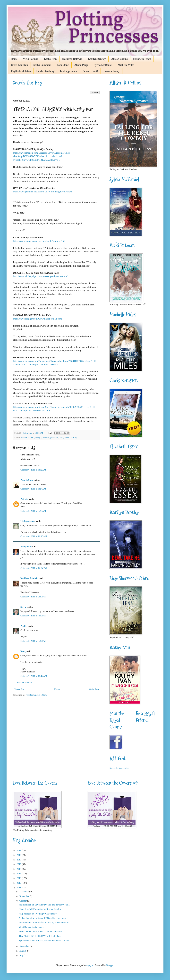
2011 (19, 888)
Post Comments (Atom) (37, 695)
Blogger (110, 965)
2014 (19, 874)
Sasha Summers (42, 65)
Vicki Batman (31, 59)
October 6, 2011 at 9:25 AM (33, 511)
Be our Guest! (90, 71)
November (24, 896)
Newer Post (19, 689)
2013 (19, 878)
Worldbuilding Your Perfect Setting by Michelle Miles (44, 923)
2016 (19, 864)
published (54, 437)
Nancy (24, 651)
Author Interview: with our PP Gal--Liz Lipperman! (43, 918)
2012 (19, 883)
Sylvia (23, 607)
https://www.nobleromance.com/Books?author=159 (39, 241)
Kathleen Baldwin (72, 59)
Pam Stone (63, 65)
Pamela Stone (27, 480)
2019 (19, 851)
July (21, 956)
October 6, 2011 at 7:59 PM (33, 616)
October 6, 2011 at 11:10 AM (34, 536)
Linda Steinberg (45, 71)
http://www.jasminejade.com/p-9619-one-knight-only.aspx (42, 192)
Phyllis (24, 626)
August (23, 951)
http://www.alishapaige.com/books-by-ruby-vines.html (41, 276)
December (24, 892)
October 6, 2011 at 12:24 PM (34, 568)
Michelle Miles (126, 65)
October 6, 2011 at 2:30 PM (33, 597)
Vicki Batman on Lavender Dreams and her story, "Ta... (44, 905)
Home (14, 59)
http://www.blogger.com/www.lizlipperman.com (37, 319)
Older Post (94, 689)
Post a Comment (25, 683)
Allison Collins (119, 59)
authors (24, 437)
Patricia (24, 499)
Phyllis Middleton (21, 71)
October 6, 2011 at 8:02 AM (33, 470)
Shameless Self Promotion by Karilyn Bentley (40, 909)
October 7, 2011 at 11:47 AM (34, 676)
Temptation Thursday (68, 437)
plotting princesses (42, 437)
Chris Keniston (19, 65)
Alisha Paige (81, 65)
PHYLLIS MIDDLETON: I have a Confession (40, 932)
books (31, 437)
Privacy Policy (111, 71)
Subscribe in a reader (119, 768)
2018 (19, 855)
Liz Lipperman (68, 71)
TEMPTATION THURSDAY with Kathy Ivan (40, 936)
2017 (19, 860)
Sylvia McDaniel (103, 65)
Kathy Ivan (50, 59)
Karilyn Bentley (97, 59)
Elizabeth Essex (142, 59)
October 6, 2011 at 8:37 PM (33, 641)
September (24, 946)
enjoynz (90, 965)
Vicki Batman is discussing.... (32, 927)
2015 (19, 869)
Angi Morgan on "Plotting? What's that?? (38, 914)
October (23, 901)
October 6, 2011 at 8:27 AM (33, 489)
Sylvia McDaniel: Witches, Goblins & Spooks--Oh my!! (45, 941)
